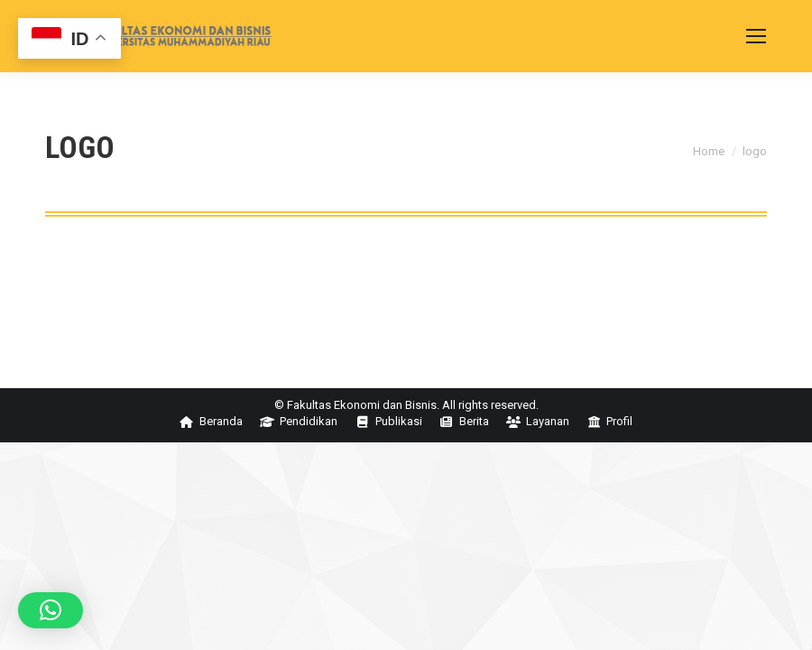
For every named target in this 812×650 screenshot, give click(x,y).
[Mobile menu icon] (756, 36)
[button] (51, 610)
